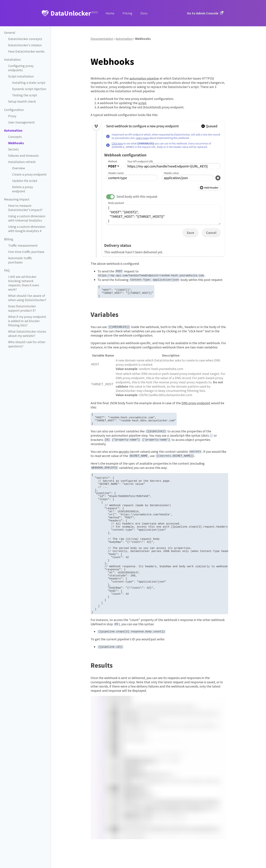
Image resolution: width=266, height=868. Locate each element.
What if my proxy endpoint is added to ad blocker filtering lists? (27, 309)
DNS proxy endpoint (196, 406)
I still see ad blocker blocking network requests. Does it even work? (27, 275)
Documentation (102, 39)
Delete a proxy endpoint (29, 187)
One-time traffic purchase (26, 246)
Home (110, 13)
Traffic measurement (23, 240)
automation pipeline (144, 78)
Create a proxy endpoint (29, 174)
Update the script (25, 180)
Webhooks (16, 143)
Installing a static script (28, 82)
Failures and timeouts (23, 155)
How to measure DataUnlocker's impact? (25, 203)
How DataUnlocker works (26, 51)
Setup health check (22, 101)
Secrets (13, 149)
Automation (124, 39)
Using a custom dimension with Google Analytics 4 (27, 223)
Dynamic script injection (29, 89)
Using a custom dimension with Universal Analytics (27, 213)
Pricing (127, 13)
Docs (144, 13)
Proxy (12, 116)
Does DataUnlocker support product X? (22, 297)
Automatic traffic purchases (20, 254)
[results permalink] (89, 704)
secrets (124, 458)
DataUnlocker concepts (25, 39)
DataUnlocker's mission (25, 45)
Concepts (15, 136)
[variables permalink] (89, 318)
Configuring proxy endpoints (21, 68)
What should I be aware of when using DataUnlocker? (27, 287)
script (142, 103)
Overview (18, 168)
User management (21, 122)
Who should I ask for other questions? (27, 332)
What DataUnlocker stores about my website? (27, 321)
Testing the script (24, 95)
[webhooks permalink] (89, 61)
